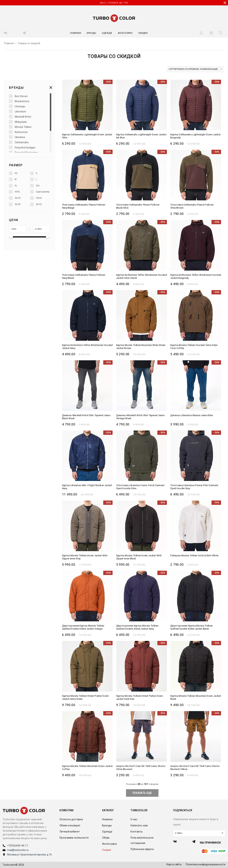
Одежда (107, 33)
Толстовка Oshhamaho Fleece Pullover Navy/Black (85, 276)
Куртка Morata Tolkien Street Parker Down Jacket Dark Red (141, 697)
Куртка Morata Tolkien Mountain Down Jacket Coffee (85, 768)
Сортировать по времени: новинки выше (195, 69)
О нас (134, 819)
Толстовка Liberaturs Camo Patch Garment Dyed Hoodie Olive (136, 487)
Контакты (136, 832)
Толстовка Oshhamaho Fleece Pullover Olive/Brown (193, 206)
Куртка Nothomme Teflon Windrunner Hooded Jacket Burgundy (193, 276)
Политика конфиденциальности (206, 864)
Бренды (91, 33)
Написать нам (139, 825)
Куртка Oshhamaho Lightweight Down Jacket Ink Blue (139, 136)
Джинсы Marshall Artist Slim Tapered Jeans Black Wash (84, 417)
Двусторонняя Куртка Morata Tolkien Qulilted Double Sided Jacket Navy (139, 627)
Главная (9, 43)
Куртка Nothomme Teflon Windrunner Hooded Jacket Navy (84, 347)
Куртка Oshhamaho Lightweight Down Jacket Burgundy (193, 136)
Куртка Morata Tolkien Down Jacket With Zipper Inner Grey (86, 557)
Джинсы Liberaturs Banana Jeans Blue (193, 415)
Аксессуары (125, 33)
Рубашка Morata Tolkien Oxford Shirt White (192, 557)
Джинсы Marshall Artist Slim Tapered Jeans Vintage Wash (138, 417)
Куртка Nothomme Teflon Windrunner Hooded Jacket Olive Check (139, 276)
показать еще (142, 793)
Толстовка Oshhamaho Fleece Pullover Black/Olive (139, 206)
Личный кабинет (70, 832)
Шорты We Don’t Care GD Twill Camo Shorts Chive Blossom (138, 768)
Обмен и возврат (70, 825)
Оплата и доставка (71, 819)
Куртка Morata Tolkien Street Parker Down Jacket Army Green (87, 697)
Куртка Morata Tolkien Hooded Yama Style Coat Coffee (196, 347)
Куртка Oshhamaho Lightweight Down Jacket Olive (85, 136)
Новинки (76, 33)
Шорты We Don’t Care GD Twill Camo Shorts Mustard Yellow (192, 768)
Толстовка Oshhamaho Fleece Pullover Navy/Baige (85, 206)
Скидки (143, 33)
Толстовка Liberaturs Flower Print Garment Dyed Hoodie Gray (190, 487)
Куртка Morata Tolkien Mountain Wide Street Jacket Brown (139, 347)
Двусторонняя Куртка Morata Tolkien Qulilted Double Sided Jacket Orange (85, 627)
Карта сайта (174, 864)
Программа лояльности (74, 838)
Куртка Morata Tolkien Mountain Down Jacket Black (193, 697)
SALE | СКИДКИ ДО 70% (114, 3)
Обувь (106, 838)
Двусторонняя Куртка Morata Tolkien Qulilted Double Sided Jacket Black (193, 627)
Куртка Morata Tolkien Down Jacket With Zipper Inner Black (140, 557)
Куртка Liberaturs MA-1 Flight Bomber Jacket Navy (85, 487)
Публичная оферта (142, 849)
